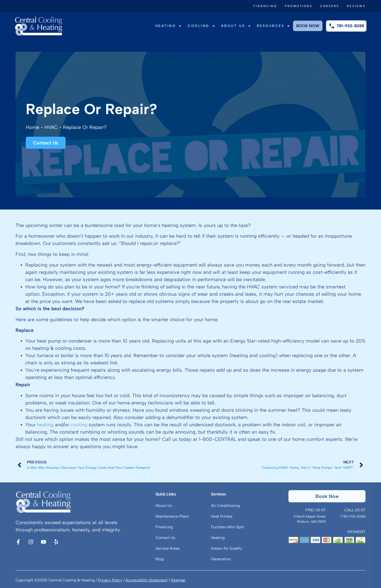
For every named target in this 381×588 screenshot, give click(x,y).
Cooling (201, 26)
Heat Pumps (222, 516)
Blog (160, 559)
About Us (236, 26)
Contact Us (165, 538)
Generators (221, 559)
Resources (274, 26)
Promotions (299, 6)
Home (32, 127)
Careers (330, 6)
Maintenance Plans (172, 516)
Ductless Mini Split (228, 527)
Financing (265, 6)
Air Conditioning (225, 506)
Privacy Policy (110, 580)
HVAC (51, 127)
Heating (169, 26)
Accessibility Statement (147, 580)
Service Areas (168, 548)
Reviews (356, 6)
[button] (327, 496)
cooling (79, 425)
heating (45, 425)
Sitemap (178, 580)
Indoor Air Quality (226, 548)
